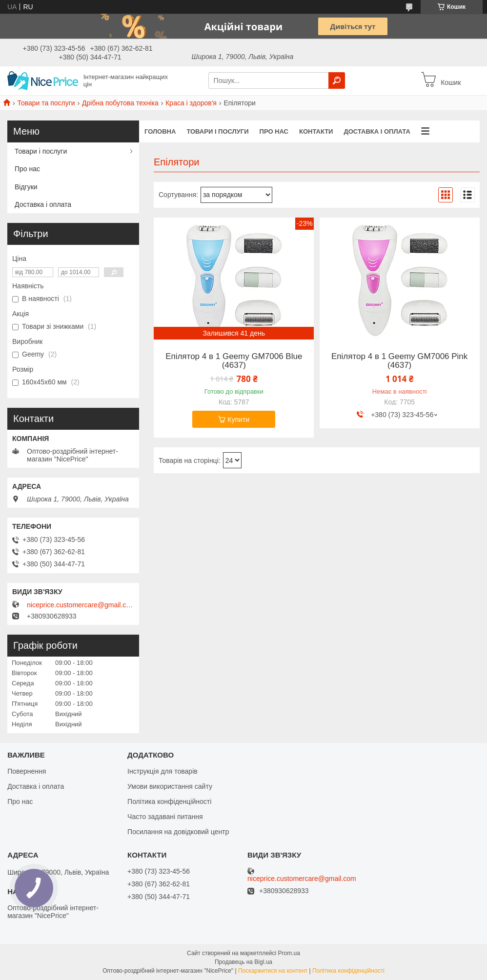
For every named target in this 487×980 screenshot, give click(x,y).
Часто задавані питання (165, 817)
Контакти (316, 131)
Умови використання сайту (170, 786)
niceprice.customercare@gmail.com (81, 605)
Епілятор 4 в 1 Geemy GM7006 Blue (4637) (234, 361)
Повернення (27, 771)
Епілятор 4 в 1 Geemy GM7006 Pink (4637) (399, 361)
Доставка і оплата (377, 131)
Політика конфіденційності (169, 801)
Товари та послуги (46, 103)
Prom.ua (289, 953)
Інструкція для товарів (162, 771)
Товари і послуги (217, 131)
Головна (160, 131)
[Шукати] (337, 80)
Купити (238, 420)
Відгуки (26, 187)
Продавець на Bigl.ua (243, 962)
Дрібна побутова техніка (120, 103)
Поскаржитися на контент (273, 971)
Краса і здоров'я (191, 103)
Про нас (274, 131)
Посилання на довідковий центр (178, 832)
